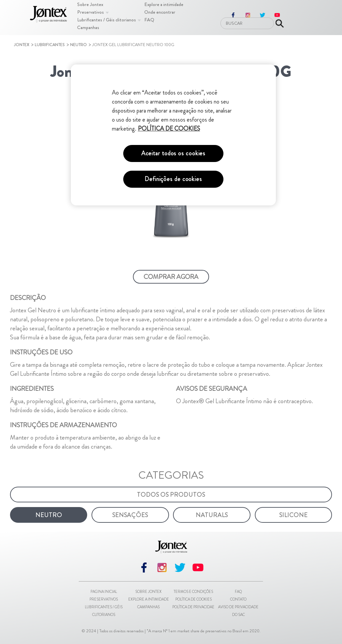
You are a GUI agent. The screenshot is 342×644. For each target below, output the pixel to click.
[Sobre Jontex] (90, 4)
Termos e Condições (193, 592)
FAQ (238, 592)
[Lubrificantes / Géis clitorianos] (107, 20)
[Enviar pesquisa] (280, 23)
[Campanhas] (88, 27)
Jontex (22, 45)
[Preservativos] (91, 12)
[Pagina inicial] (48, 15)
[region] (173, 135)
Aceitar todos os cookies (174, 153)
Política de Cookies (194, 599)
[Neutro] (49, 515)
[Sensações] (130, 515)
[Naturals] (212, 515)
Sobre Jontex (148, 592)
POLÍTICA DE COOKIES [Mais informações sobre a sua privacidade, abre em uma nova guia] (169, 129)
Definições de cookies (173, 179)
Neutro (78, 45)
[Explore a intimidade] (164, 4)
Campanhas (148, 607)
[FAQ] (149, 20)
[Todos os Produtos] (171, 495)
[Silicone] (293, 515)
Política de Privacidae (193, 607)
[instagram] (162, 572)
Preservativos (104, 599)
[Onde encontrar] (160, 12)
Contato (238, 599)
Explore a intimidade (149, 599)
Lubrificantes (50, 45)
